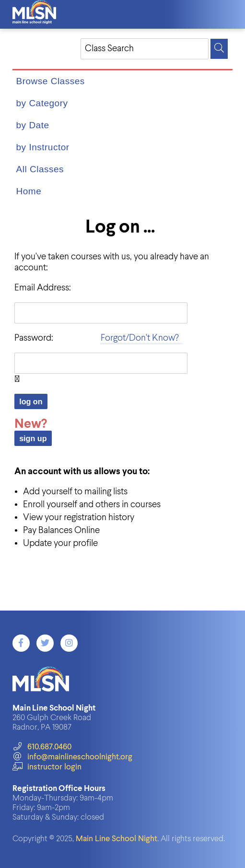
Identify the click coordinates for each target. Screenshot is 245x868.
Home (29, 191)
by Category (42, 103)
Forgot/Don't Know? (140, 338)
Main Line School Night (117, 839)
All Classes (40, 169)
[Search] (219, 49)
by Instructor (43, 147)
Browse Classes (51, 81)
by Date (33, 125)
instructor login (47, 767)
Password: (34, 338)
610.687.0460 (42, 747)
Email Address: (43, 288)
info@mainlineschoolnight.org (72, 757)
